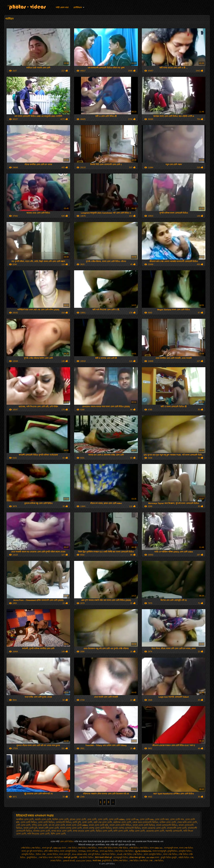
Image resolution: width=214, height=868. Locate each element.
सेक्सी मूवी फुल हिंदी (71, 857)
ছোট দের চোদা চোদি (103, 822)
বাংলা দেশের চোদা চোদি (71, 828)
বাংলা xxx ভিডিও (107, 851)
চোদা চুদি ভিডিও (94, 854)
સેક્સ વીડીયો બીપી (79, 854)
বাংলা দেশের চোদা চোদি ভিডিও (97, 828)
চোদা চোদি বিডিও (29, 822)
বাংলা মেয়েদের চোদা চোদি (154, 828)
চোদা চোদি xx (132, 819)
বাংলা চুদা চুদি (47, 848)
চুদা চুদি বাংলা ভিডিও (35, 851)
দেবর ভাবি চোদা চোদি (187, 822)
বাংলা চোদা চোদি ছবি (98, 825)
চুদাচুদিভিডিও (172, 851)
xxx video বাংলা (153, 857)
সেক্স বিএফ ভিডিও (109, 854)
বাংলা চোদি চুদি (30, 828)
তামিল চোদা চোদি (168, 822)
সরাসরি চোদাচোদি (174, 831)
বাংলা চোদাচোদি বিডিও (167, 825)
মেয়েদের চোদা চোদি (155, 831)
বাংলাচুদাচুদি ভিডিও (121, 857)
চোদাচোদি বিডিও (64, 822)
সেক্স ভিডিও (159, 861)
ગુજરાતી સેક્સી (69, 861)
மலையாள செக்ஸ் (84, 861)
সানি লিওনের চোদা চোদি (38, 834)
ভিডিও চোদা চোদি (104, 831)
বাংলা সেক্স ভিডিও (170, 854)
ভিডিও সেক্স (41, 854)
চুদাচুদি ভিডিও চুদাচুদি (169, 857)
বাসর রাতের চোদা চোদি (84, 831)
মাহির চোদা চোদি (137, 831)
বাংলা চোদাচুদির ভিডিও (153, 854)
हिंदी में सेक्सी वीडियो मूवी (104, 857)
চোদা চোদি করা (162, 819)
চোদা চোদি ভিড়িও (46, 822)
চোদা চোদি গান (177, 819)
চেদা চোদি (92, 819)
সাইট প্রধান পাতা (62, 7)
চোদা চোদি (103, 819)
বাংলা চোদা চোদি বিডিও (120, 825)
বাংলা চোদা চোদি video (77, 825)
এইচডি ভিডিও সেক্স (186, 857)
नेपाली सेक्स (97, 861)
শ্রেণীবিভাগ (78, 7)
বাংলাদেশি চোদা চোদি (177, 828)
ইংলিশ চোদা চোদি (60, 819)
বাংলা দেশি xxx (93, 851)
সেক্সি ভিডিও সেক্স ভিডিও (31, 848)
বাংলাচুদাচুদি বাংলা (171, 848)
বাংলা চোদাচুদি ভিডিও (69, 851)
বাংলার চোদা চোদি (42, 831)
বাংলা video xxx (156, 848)
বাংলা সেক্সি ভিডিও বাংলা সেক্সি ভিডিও (113, 848)
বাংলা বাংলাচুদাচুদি (159, 851)
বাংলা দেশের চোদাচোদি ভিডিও (127, 828)
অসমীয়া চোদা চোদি (25, 819)
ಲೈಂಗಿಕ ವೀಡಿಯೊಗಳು (143, 851)
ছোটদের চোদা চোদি (122, 822)
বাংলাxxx (82, 851)
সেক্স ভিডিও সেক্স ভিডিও (124, 851)
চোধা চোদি (87, 822)
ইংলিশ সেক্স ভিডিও (121, 861)
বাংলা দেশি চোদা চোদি (49, 828)
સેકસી (120, 854)
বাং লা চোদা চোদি (57, 825)
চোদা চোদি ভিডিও (14, 6)
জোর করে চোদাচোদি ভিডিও (145, 822)
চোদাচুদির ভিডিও (185, 851)
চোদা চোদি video (117, 819)
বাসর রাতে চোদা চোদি (62, 831)
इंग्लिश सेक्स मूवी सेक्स (137, 857)
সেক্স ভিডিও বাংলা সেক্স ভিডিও (51, 857)
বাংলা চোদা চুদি (65, 854)
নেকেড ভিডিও (52, 854)
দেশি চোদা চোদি (23, 825)
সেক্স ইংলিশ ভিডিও (86, 857)
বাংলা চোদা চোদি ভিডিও (144, 825)
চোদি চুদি (77, 822)
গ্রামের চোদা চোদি (78, 819)
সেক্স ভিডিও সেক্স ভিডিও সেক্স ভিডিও (82, 848)
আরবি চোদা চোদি (43, 819)
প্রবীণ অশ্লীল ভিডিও (51, 851)
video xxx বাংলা (60, 848)
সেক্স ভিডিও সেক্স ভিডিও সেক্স (141, 861)
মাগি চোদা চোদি (121, 831)
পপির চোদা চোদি (40, 825)
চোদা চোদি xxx (147, 819)
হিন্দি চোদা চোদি (58, 834)
